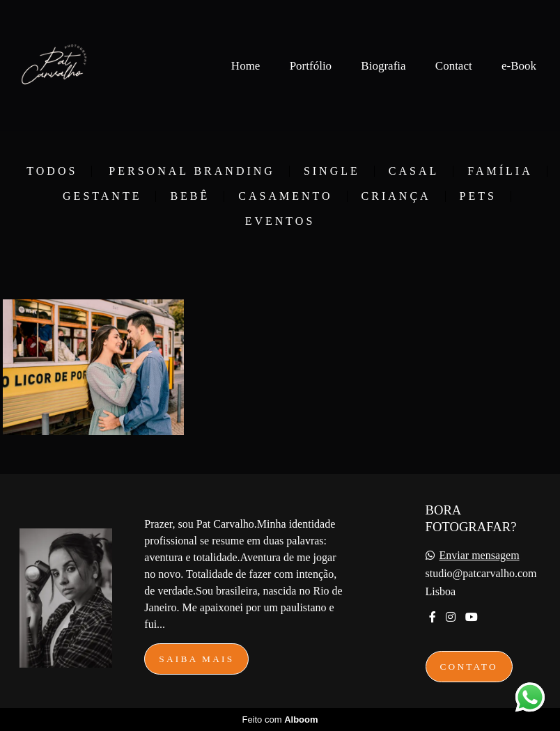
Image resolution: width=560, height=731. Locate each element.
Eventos (280, 221)
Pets (478, 196)
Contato (469, 667)
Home (246, 66)
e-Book (519, 66)
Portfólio (311, 66)
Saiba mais (196, 659)
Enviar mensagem (480, 556)
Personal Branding (192, 171)
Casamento (285, 196)
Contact (454, 66)
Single (332, 171)
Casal (414, 171)
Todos (52, 171)
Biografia (383, 66)
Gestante (102, 196)
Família (500, 171)
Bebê (190, 196)
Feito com (280, 720)
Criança (396, 196)
